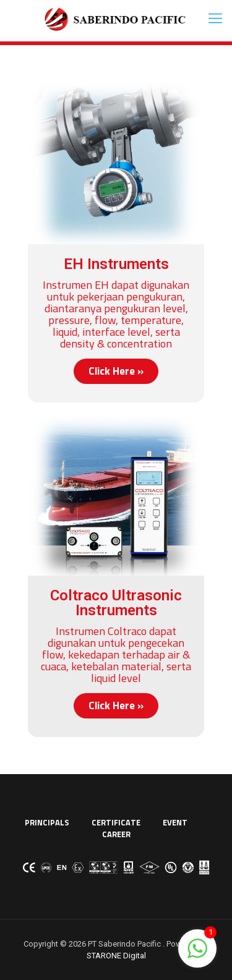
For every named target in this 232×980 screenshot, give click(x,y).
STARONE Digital (116, 956)
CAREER (116, 834)
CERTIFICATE (116, 822)
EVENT (175, 822)
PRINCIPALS (47, 822)
